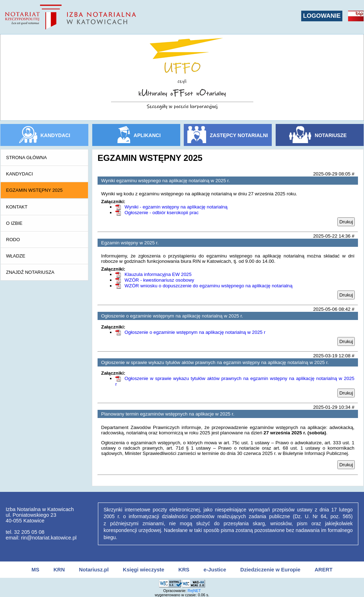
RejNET (194, 591)
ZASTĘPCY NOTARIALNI (239, 135)
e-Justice (215, 570)
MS (35, 570)
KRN (59, 570)
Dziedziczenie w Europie (270, 570)
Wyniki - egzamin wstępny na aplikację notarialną (176, 207)
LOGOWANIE (322, 16)
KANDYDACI (55, 135)
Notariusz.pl (94, 570)
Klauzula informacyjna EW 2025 (158, 274)
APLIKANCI (147, 135)
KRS (184, 570)
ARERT (324, 570)
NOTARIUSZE (331, 135)
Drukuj (346, 222)
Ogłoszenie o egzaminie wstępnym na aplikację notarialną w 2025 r (195, 332)
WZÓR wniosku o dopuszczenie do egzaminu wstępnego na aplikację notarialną (208, 286)
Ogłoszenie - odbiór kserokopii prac (162, 213)
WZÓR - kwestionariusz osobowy (159, 280)
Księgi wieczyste (144, 570)
